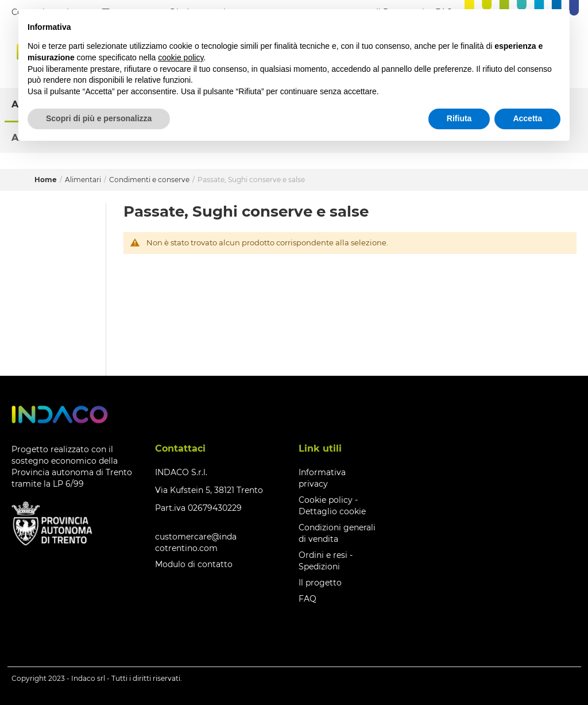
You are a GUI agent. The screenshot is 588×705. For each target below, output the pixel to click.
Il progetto (320, 583)
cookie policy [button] (181, 57)
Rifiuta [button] (459, 118)
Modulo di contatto (194, 564)
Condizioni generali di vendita (337, 533)
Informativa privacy (322, 478)
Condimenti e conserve (150, 180)
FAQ (307, 599)
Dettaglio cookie (332, 511)
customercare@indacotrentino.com (196, 542)
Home (47, 180)
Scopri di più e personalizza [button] (99, 118)
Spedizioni (319, 567)
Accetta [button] (527, 118)
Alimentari (84, 180)
